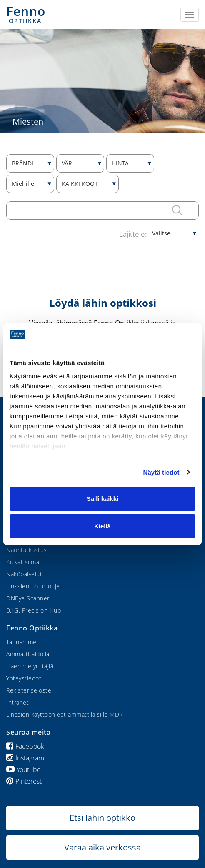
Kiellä (102, 526)
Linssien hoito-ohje (33, 586)
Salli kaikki (103, 499)
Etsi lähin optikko (102, 818)
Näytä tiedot (161, 472)
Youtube (24, 770)
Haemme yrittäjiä (30, 666)
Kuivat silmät (24, 562)
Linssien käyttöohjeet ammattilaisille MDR (65, 714)
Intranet (17, 702)
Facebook (25, 746)
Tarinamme (21, 642)
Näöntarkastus (27, 550)
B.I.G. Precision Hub (34, 610)
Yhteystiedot (24, 678)
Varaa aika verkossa (102, 847)
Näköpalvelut (24, 574)
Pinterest (24, 781)
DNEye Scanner (28, 598)
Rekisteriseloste (29, 690)
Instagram (25, 758)
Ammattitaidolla (28, 654)
